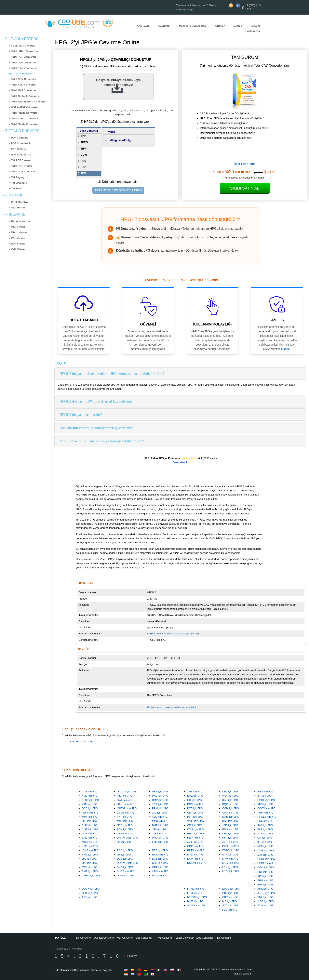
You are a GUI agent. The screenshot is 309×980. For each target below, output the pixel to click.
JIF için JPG (124, 842)
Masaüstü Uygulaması (193, 26)
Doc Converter (144, 938)
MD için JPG (230, 901)
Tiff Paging (18, 177)
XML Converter (205, 938)
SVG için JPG (230, 813)
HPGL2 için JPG (267, 817)
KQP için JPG (230, 804)
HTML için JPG (126, 804)
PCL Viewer (18, 238)
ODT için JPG (195, 813)
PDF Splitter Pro (21, 155)
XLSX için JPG (90, 800)
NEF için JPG (160, 850)
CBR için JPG (230, 897)
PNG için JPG (160, 796)
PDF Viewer (18, 244)
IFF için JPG (265, 796)
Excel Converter (185, 938)
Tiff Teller (17, 188)
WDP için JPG (231, 796)
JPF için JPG (89, 821)
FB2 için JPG (230, 910)
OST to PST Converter (25, 107)
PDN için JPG (125, 829)
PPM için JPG (160, 808)
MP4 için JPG (90, 817)
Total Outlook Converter (26, 96)
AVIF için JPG (195, 842)
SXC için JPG (230, 905)
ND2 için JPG (90, 834)
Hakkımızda (253, 31)
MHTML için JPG (127, 808)
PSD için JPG (125, 850)
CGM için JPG (231, 808)
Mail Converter (125, 938)
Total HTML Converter (25, 51)
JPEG (84, 142)
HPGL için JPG (266, 800)
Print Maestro (19, 202)
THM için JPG (265, 813)
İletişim (255, 26)
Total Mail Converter (24, 90)
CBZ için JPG (230, 893)
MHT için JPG (125, 821)
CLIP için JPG (90, 829)
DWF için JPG (125, 800)
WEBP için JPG (91, 875)
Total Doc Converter (23, 63)
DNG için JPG (125, 875)
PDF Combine (20, 138)
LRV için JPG (125, 834)
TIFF (84, 149)
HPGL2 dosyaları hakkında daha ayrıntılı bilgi (173, 634)
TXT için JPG (125, 817)
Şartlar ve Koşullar (101, 970)
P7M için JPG (90, 846)
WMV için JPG (231, 850)
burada (285, 349)
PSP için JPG (195, 817)
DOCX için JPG (266, 808)
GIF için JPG (195, 825)
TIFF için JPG (160, 804)
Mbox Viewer (19, 232)
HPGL (84, 167)
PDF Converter (83, 938)
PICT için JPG (230, 846)
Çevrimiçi (164, 26)
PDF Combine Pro (22, 143)
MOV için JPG (231, 863)
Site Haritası (62, 970)
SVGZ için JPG (126, 871)
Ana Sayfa (143, 26)
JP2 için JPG (159, 813)
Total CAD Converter (20, 74)
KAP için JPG (230, 800)
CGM (84, 155)
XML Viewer (18, 249)
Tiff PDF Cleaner (21, 160)
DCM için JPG (195, 804)
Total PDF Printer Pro (24, 172)
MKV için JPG (230, 859)
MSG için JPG (90, 842)
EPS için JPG (265, 885)
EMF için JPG (160, 842)
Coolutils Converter (23, 46)
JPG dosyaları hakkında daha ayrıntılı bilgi (171, 707)
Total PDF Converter (24, 57)
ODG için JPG (195, 846)
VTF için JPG (90, 804)
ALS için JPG (160, 817)
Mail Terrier (18, 208)
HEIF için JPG (195, 838)
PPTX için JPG (196, 850)
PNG (84, 161)
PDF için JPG (90, 792)
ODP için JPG (160, 867)
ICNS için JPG (231, 817)
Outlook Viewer (21, 221)
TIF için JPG (159, 834)
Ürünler (220, 26)
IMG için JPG (125, 796)
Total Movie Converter (25, 124)
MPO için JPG (160, 821)
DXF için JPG (195, 808)
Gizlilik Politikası (80, 970)
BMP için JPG (160, 800)
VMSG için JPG (196, 905)
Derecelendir (180, 462)
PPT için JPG (160, 875)
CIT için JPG (195, 800)
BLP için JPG (89, 825)
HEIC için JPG (196, 834)
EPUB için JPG (231, 889)
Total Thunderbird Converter (29, 102)
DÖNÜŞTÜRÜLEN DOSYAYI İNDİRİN (118, 190)
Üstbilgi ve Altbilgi (119, 140)
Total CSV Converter (24, 79)
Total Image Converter (25, 113)
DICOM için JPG (127, 792)
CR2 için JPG (160, 863)
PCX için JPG (265, 821)
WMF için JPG (196, 821)
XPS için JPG (265, 804)
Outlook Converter (104, 938)
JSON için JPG (126, 813)
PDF (83, 136)
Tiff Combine (19, 183)
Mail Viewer (18, 227)
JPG (83, 173)
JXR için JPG (195, 792)
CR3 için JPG (230, 792)
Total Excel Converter (24, 68)
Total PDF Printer (22, 166)
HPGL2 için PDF (82, 742)
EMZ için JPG (195, 796)
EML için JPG (90, 838)
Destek (238, 26)
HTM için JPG (195, 893)
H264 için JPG (90, 813)
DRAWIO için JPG (128, 838)
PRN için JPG (160, 792)
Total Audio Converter (25, 119)
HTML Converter (164, 938)
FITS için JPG (265, 792)
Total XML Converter (24, 85)
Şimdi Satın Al (245, 188)
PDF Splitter (19, 149)
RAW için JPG (160, 855)
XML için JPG (90, 796)
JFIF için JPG (125, 825)
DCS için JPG (90, 808)
